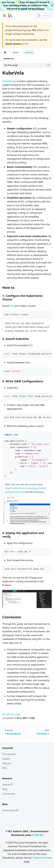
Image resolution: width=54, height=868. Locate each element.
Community (9, 794)
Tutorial (6, 763)
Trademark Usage (42, 858)
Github (24, 9)
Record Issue (38, 9)
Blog (5, 789)
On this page (11, 65)
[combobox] (44, 15)
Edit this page (11, 714)
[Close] (52, 6)
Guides (6, 759)
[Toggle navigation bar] (4, 15)
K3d (12, 306)
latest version (13, 44)
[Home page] (5, 52)
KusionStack (10, 810)
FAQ (4, 768)
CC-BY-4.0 (38, 835)
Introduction (9, 754)
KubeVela (7, 81)
